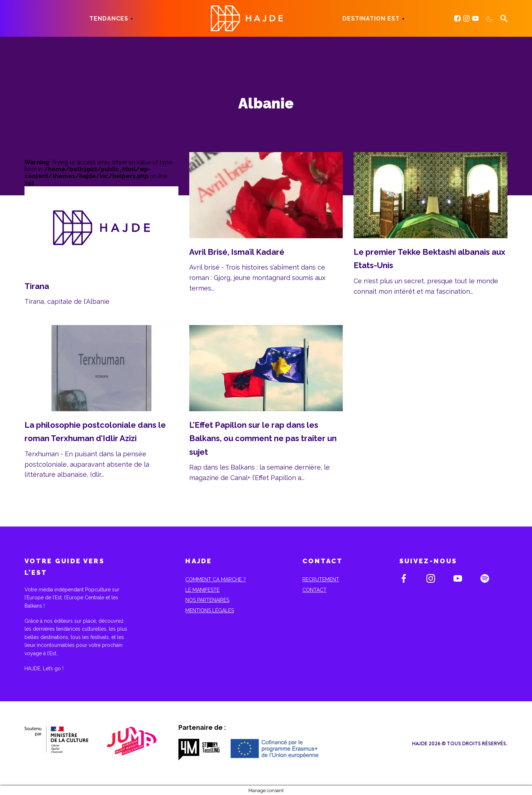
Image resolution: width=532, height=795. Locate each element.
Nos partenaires (207, 600)
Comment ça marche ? (216, 579)
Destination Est (371, 19)
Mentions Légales (210, 610)
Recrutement (321, 579)
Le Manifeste (202, 590)
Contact (314, 590)
